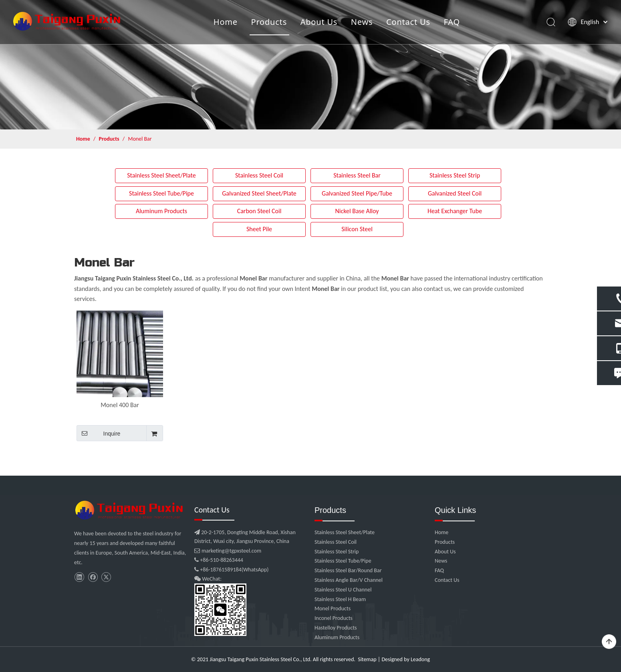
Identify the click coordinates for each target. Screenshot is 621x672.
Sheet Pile (259, 229)
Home (225, 22)
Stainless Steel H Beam (340, 599)
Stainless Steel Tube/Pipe (161, 193)
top (609, 642)
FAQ (452, 22)
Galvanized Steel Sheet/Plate (259, 193)
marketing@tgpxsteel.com (228, 551)
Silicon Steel (357, 229)
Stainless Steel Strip (455, 175)
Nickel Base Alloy (357, 211)
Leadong (420, 659)
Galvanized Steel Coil (455, 193)
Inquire (98, 433)
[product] (310, 65)
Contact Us (408, 22)
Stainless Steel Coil (259, 175)
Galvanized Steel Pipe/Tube (357, 193)
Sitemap (367, 659)
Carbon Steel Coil (259, 211)
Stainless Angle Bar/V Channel (349, 580)
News (362, 22)
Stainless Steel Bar (357, 175)
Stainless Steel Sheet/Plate (161, 175)
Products (269, 22)
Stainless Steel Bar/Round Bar (348, 570)
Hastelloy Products (336, 628)
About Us (319, 22)
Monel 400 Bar (120, 405)
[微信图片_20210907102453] (130, 510)
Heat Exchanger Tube (455, 211)
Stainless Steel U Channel (343, 590)
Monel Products (333, 608)
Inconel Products (334, 618)
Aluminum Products (161, 211)
